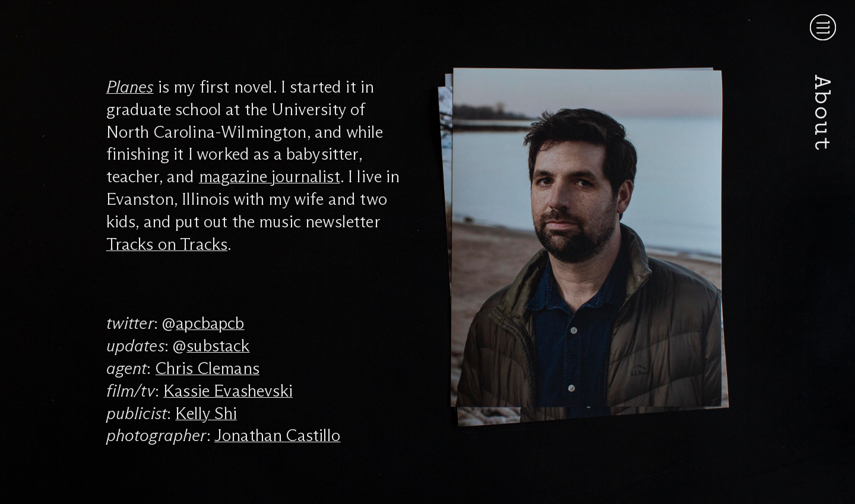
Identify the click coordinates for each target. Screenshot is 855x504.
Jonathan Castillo (278, 435)
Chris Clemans (208, 368)
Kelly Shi (206, 413)
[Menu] (823, 27)
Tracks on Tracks (167, 244)
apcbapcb (210, 323)
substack (218, 345)
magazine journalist (270, 176)
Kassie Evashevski (228, 391)
